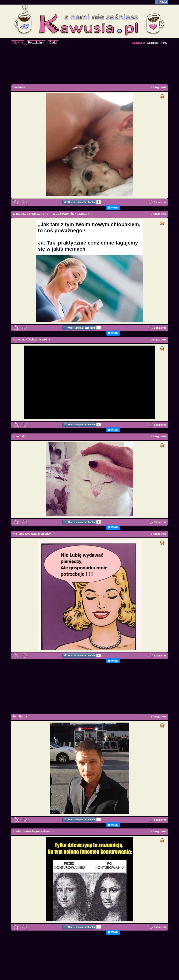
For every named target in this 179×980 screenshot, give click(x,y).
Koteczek (19, 436)
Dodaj (53, 43)
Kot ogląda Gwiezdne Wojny (31, 340)
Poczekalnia (36, 43)
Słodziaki (19, 87)
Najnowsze (139, 43)
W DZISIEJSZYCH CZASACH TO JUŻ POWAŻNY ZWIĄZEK (51, 214)
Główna (18, 43)
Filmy (164, 43)
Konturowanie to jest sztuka (31, 831)
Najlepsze (153, 43)
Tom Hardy (20, 717)
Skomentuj (157, 202)
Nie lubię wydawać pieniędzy (32, 534)
